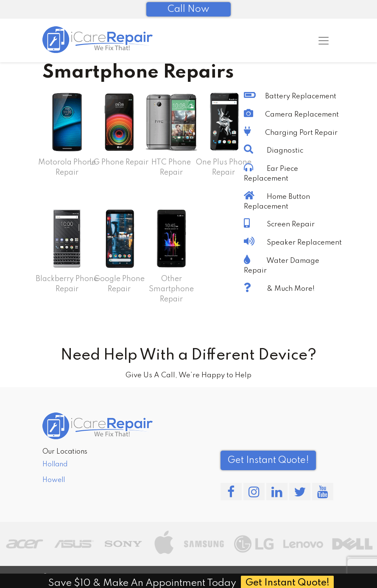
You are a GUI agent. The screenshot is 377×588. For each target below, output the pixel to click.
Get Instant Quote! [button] (268, 460)
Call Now (188, 9)
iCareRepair (84, 577)
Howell (54, 480)
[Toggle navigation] (324, 41)
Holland (55, 465)
